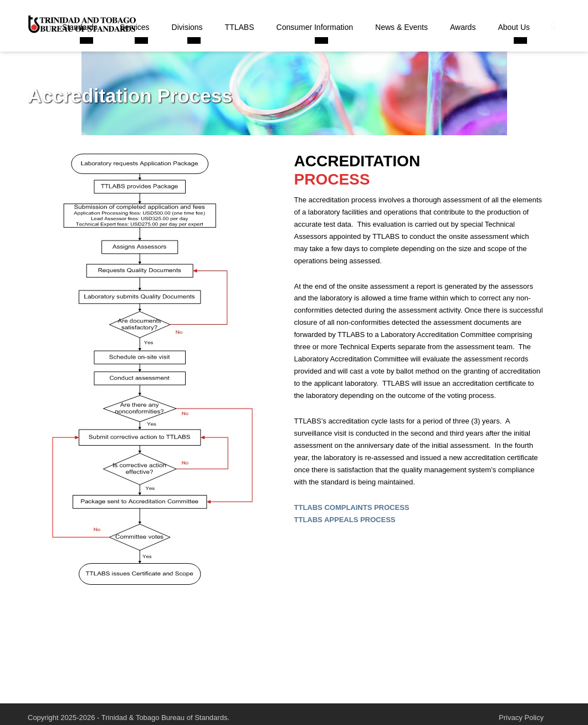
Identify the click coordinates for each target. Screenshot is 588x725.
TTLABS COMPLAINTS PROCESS (352, 507)
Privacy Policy (521, 718)
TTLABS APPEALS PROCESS (345, 520)
